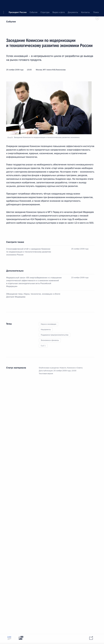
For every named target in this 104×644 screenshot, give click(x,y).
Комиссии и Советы (75, 368)
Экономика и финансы (50, 340)
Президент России (18, 4)
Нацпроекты (46, 330)
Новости (63, 368)
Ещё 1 (43, 346)
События (11, 22)
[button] (5, 4)
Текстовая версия (46, 374)
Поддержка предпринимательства (55, 335)
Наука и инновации (48, 324)
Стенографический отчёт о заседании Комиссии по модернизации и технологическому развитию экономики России (29, 252)
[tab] (9, 638)
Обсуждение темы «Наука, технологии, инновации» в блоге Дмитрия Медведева (33, 295)
